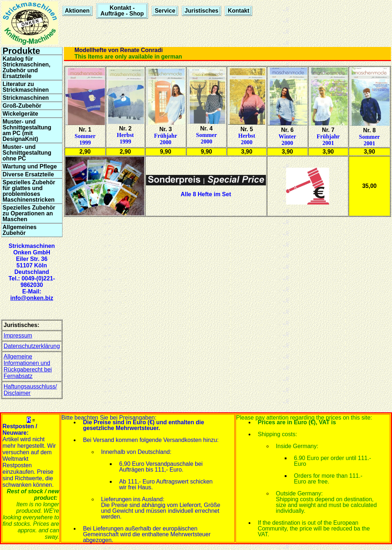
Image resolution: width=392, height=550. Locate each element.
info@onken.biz (32, 298)
